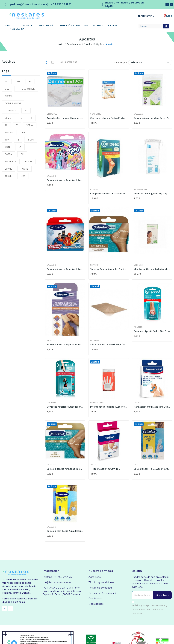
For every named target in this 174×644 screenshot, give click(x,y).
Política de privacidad (100, 588)
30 (30, 81)
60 (24, 132)
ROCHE (25, 169)
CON (7, 147)
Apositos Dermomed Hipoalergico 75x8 (65, 118)
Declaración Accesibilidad (102, 593)
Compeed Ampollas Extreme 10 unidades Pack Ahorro (109, 194)
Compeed (95, 189)
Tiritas (93, 465)
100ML (8, 176)
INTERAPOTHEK (26, 89)
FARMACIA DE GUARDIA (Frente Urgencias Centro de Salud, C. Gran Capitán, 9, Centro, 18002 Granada (62, 591)
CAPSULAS (10, 111)
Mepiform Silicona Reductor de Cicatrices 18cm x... (152, 269)
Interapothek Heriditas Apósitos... (109, 407)
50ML (8, 118)
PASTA (8, 154)
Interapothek (141, 189)
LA (20, 147)
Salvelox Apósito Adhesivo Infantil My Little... (65, 180)
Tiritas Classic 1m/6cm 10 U (105, 469)
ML (7, 81)
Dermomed (52, 114)
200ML (8, 169)
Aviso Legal (95, 577)
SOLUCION (11, 161)
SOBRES (9, 132)
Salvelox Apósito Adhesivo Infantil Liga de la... (65, 269)
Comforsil (95, 114)
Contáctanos (96, 598)
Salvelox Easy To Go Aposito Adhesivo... (152, 469)
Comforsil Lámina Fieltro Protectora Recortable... (109, 118)
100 (7, 140)
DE (19, 81)
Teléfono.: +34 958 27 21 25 (57, 577)
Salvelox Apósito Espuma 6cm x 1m (65, 344)
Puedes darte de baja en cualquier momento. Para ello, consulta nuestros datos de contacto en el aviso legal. (150, 582)
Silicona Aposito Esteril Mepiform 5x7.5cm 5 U (109, 344)
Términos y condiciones (101, 582)
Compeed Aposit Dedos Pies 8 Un (152, 331)
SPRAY (30, 125)
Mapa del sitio (96, 604)
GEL (7, 89)
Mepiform (138, 265)
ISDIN (31, 140)
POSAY (29, 161)
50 (26, 111)
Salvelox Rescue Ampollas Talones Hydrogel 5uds (65, 469)
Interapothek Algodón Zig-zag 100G (152, 194)
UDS (23, 176)
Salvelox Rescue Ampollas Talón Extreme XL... (109, 269)
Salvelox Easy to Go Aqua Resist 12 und (65, 531)
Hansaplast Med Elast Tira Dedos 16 (152, 407)
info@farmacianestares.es (57, 582)
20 (6, 125)
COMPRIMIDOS (13, 103)
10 (21, 118)
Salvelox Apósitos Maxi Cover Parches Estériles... (152, 118)
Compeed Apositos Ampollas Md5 (65, 407)
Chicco (137, 403)
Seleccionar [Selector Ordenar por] (150, 62)
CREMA (9, 96)
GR (22, 154)
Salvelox (138, 114)
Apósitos (8, 62)
